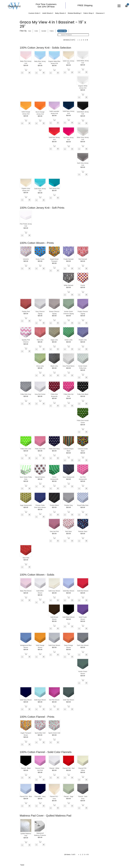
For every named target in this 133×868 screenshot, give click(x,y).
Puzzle (83, 285)
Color (36, 31)
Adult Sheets (47, 13)
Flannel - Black (26, 768)
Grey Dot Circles (40, 394)
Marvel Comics (40, 477)
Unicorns (26, 259)
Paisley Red (26, 312)
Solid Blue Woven (68, 591)
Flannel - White (54, 768)
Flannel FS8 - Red (69, 768)
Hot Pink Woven (54, 700)
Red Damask (83, 259)
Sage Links (54, 340)
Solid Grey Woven (54, 645)
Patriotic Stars (83, 531)
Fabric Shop (88, 13)
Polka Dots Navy (54, 449)
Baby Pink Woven (26, 591)
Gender (44, 31)
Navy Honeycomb (69, 477)
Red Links (40, 340)
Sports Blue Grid (40, 733)
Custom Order (34, 13)
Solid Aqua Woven (40, 700)
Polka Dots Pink (40, 449)
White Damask (69, 285)
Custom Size (62, 31)
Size (30, 31)
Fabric (52, 31)
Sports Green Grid (54, 733)
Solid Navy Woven (26, 700)
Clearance (100, 13)
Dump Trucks (40, 259)
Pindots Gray (69, 505)
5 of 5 (72, 40)
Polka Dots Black (83, 394)
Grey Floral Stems (69, 366)
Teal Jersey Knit (54, 188)
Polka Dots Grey (26, 394)
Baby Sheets (60, 13)
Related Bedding (74, 13)
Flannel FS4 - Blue (26, 796)
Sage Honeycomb (26, 505)
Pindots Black (54, 505)
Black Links (54, 366)
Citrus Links (40, 366)
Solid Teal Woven (69, 700)
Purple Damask (69, 259)
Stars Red (26, 558)
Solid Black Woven (68, 617)
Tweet (22, 865)
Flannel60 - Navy (40, 796)
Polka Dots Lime (26, 449)
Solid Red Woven (83, 591)
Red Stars (68, 531)
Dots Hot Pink (54, 531)
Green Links (69, 340)
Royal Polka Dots (83, 505)
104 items (66, 40)
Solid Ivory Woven (54, 591)
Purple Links (83, 340)
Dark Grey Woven (83, 645)
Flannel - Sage (69, 796)
